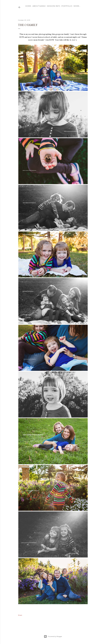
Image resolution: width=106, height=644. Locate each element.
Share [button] (20, 615)
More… (77, 6)
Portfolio (67, 6)
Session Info (53, 6)
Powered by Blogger (53, 636)
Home (28, 6)
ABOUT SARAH (39, 6)
